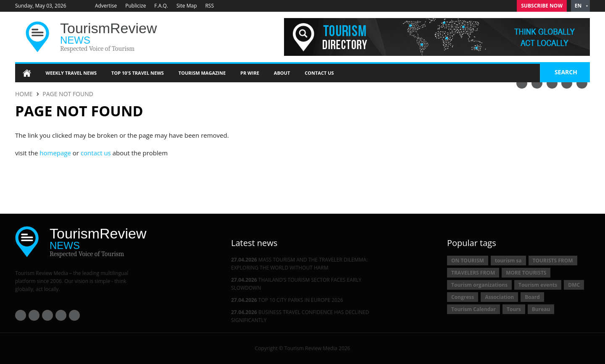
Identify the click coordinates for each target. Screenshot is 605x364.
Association (499, 297)
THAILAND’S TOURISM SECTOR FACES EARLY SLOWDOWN (296, 284)
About (282, 73)
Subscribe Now (542, 6)
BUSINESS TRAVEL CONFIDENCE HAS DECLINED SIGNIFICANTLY (300, 316)
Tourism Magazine (202, 73)
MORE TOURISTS (526, 273)
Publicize (135, 6)
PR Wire (250, 73)
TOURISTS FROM (553, 261)
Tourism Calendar (473, 309)
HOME (24, 94)
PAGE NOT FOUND (68, 94)
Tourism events (538, 285)
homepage (55, 153)
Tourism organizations (479, 285)
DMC (574, 285)
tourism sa (508, 261)
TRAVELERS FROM (473, 273)
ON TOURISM (468, 261)
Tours (514, 309)
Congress (463, 297)
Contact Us (319, 73)
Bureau (541, 309)
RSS (210, 6)
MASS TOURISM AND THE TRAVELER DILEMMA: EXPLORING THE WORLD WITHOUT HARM (299, 264)
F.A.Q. (161, 6)
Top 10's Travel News (138, 73)
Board (532, 297)
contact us (96, 153)
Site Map (187, 6)
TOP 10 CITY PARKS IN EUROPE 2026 (287, 300)
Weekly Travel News (71, 73)
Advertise (106, 6)
